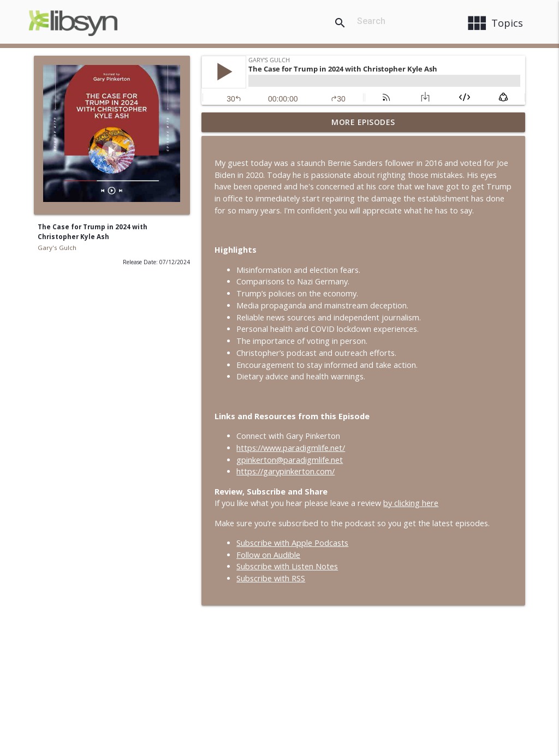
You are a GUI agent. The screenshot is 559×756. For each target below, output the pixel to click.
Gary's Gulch (57, 248)
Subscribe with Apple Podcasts (292, 543)
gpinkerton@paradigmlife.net (290, 460)
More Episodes (363, 122)
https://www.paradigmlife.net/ (291, 448)
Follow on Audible (268, 555)
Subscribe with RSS (271, 578)
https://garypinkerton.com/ (286, 471)
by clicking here (411, 503)
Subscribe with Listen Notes (287, 566)
